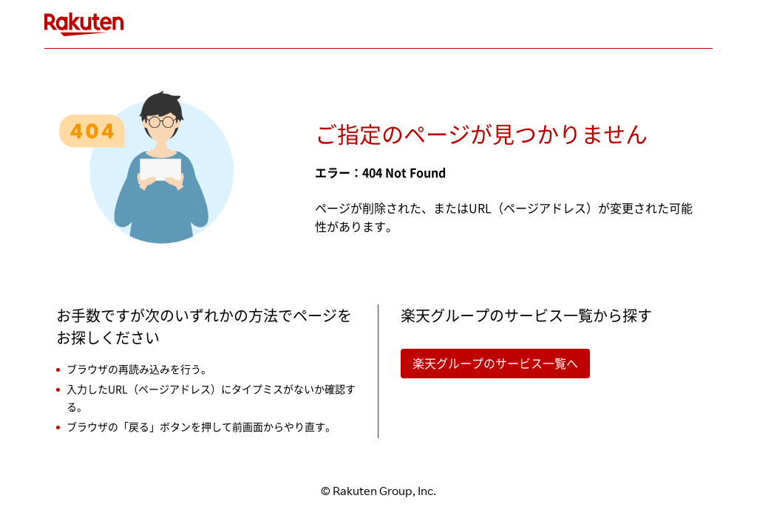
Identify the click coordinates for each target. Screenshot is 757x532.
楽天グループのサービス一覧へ (495, 364)
